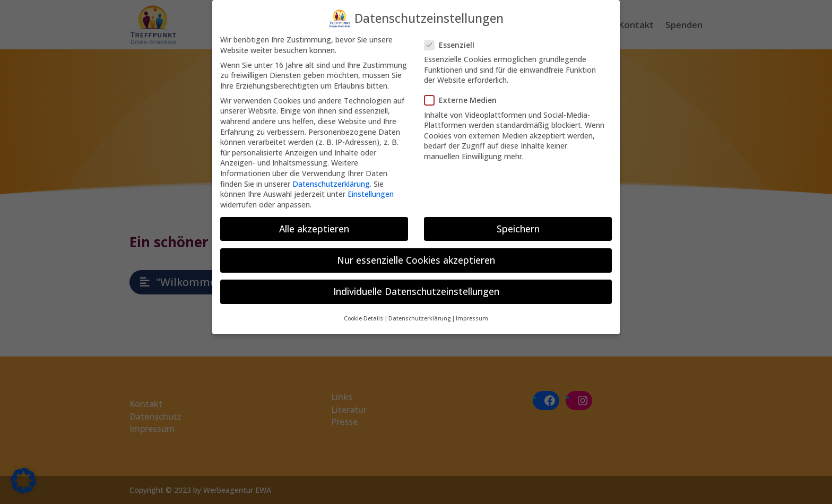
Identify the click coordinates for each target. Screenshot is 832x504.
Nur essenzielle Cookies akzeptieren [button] (416, 257)
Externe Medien (465, 97)
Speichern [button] (518, 226)
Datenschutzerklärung (331, 181)
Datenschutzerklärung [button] (419, 316)
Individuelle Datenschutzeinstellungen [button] (416, 289)
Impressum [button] (472, 316)
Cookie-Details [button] (363, 316)
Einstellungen (371, 191)
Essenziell (454, 42)
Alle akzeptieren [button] (314, 226)
